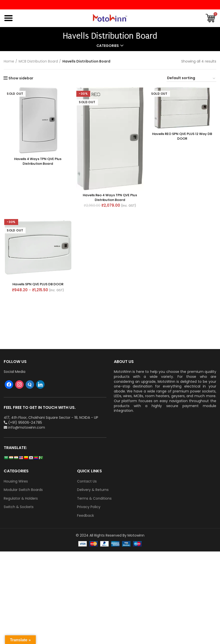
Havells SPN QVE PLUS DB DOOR (38, 285)
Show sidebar (21, 78)
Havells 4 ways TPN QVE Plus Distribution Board (38, 161)
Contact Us (87, 481)
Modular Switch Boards (23, 490)
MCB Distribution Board (38, 61)
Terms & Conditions (94, 499)
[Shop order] (191, 79)
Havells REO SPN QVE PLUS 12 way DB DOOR (182, 136)
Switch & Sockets (19, 507)
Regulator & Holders (21, 499)
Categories (108, 46)
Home (9, 61)
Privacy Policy (89, 507)
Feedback (86, 516)
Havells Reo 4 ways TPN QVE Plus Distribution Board (110, 198)
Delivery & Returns (93, 490)
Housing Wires (16, 481)
